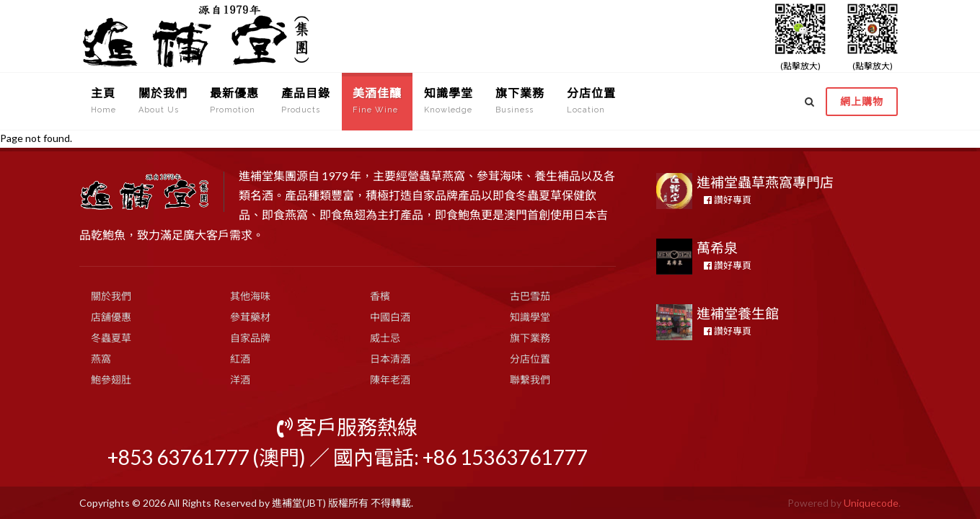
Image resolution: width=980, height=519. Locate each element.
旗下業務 (530, 338)
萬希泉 (717, 248)
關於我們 (111, 296)
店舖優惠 (111, 317)
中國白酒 (390, 317)
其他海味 (250, 296)
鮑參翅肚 (111, 380)
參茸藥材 (250, 317)
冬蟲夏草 (111, 338)
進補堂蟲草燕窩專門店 (765, 182)
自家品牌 (250, 338)
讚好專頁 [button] (728, 200)
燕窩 (101, 359)
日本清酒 (390, 359)
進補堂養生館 (738, 313)
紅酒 (240, 359)
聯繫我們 (530, 380)
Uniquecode (871, 503)
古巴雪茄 (530, 296)
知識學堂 (530, 317)
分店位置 (530, 359)
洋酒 (240, 380)
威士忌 (385, 338)
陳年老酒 (390, 380)
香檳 (380, 296)
